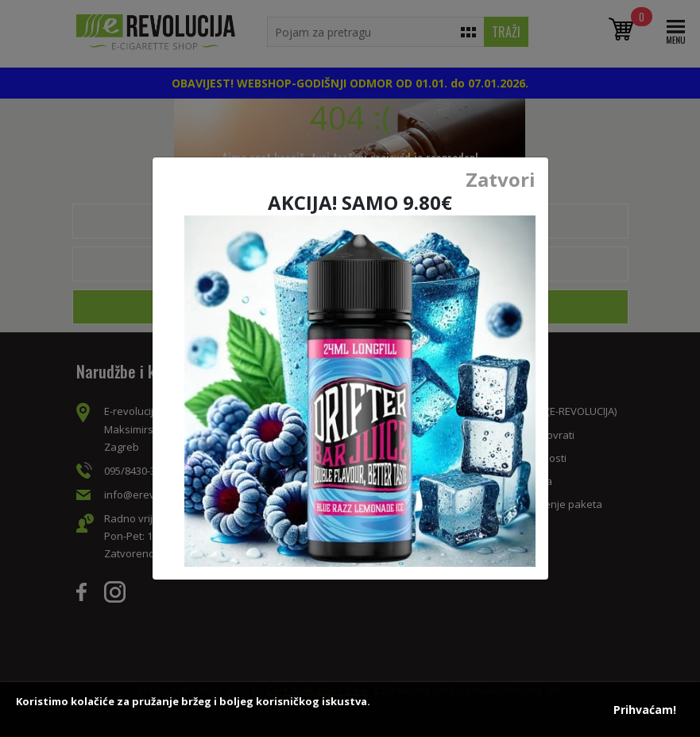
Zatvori (501, 180)
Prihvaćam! (645, 710)
